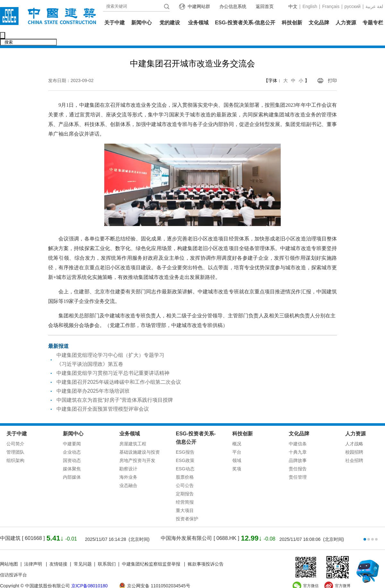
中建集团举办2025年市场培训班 (93, 378)
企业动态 (72, 439)
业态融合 (128, 472)
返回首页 (265, 6)
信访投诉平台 (13, 561)
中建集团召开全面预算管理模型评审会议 (103, 395)
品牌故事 (298, 447)
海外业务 (128, 464)
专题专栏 (373, 23)
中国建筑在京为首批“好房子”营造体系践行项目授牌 (115, 386)
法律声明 (34, 550)
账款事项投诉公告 (206, 550)
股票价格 (185, 464)
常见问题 (83, 550)
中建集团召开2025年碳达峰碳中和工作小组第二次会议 (119, 369)
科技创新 (292, 23)
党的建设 (170, 23)
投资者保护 (187, 505)
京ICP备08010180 (90, 572)
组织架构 (15, 447)
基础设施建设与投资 (140, 439)
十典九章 (298, 439)
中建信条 (298, 430)
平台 (237, 439)
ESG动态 (185, 455)
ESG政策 (185, 447)
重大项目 (185, 497)
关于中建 (115, 23)
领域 (237, 447)
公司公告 (185, 472)
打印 (332, 67)
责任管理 (298, 464)
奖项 (237, 455)
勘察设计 (128, 455)
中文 (293, 6)
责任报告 (298, 455)
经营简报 (185, 489)
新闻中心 (141, 23)
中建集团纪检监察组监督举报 (151, 550)
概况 (237, 430)
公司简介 (15, 430)
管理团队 (15, 439)
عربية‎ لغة (374, 6)
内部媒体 (72, 464)
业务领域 (198, 23)
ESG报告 (185, 439)
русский (353, 6)
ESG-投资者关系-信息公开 (245, 23)
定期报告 (185, 480)
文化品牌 (319, 23)
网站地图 (9, 550)
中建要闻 (72, 430)
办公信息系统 (233, 6)
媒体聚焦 (72, 455)
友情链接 (58, 550)
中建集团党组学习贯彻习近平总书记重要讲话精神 (113, 360)
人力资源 (346, 23)
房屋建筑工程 (133, 430)
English (310, 6)
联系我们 (107, 550)
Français (331, 6)
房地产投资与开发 (137, 447)
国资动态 (72, 447)
